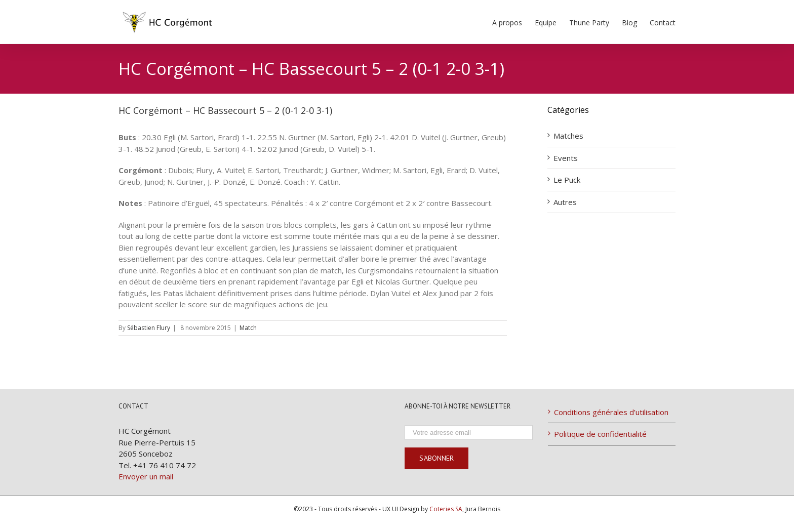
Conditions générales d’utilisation (611, 412)
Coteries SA (446, 509)
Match (248, 328)
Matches (568, 136)
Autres (565, 202)
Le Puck (567, 180)
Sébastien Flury (149, 328)
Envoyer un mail (146, 476)
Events (566, 158)
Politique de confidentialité (600, 434)
